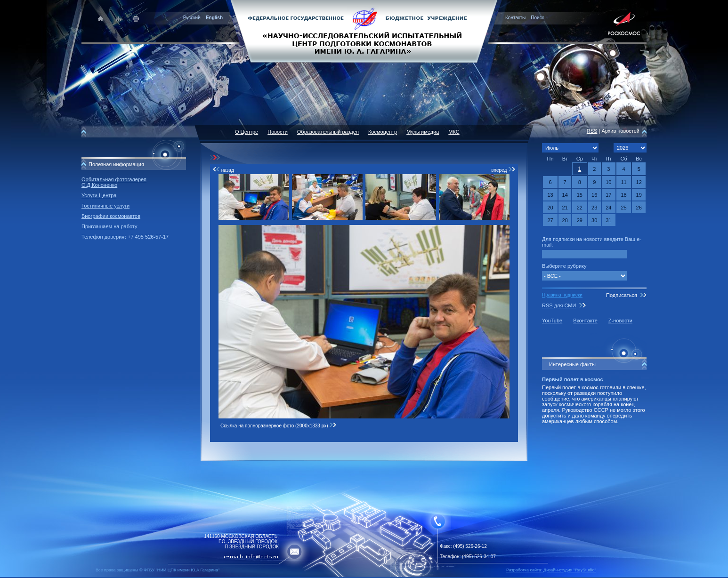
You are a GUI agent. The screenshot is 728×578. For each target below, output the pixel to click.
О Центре (247, 132)
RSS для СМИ (559, 305)
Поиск (537, 18)
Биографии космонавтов (111, 216)
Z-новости (620, 321)
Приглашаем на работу (109, 226)
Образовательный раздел (328, 132)
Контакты (515, 18)
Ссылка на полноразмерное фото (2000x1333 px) (279, 426)
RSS (592, 131)
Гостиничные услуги (105, 206)
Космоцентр (383, 132)
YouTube (552, 321)
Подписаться (622, 295)
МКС (454, 132)
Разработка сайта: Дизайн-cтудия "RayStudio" (551, 570)
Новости (278, 132)
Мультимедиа (423, 132)
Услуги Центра (99, 195)
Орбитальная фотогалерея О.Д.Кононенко (114, 182)
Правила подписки (562, 295)
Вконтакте (585, 321)
